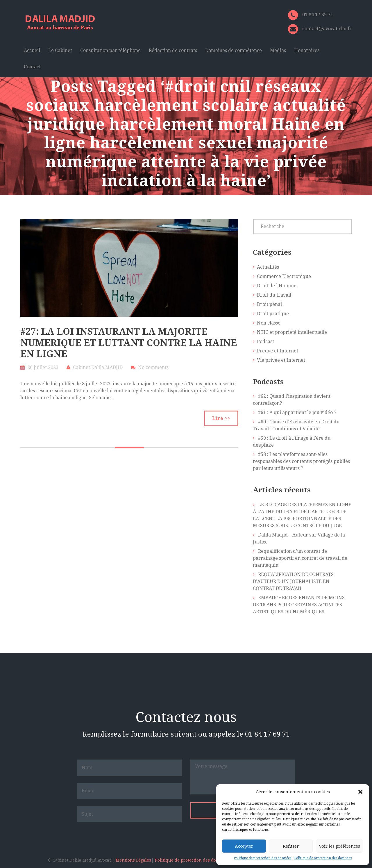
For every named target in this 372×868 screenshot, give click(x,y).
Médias (278, 50)
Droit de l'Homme (277, 286)
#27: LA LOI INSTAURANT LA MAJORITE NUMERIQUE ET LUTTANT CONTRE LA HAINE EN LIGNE (129, 343)
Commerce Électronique (284, 276)
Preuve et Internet (278, 351)
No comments (153, 367)
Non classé (269, 323)
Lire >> (221, 418)
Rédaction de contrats (173, 50)
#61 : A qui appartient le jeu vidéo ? (297, 412)
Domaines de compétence (234, 50)
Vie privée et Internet (281, 360)
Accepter (244, 846)
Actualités (268, 267)
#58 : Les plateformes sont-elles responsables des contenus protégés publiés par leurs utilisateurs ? (301, 461)
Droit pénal (269, 304)
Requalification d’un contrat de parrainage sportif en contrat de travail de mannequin (300, 558)
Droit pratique (273, 314)
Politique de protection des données (262, 858)
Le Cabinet (60, 50)
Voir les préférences (339, 846)
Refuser (291, 846)
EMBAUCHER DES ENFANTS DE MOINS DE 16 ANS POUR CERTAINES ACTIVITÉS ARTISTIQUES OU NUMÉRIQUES (299, 605)
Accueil (32, 50)
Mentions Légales (133, 860)
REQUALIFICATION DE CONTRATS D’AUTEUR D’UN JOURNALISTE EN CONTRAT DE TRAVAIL (293, 581)
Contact (32, 67)
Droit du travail (274, 295)
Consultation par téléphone (110, 50)
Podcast (265, 342)
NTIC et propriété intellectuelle (292, 332)
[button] (360, 792)
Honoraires (307, 50)
